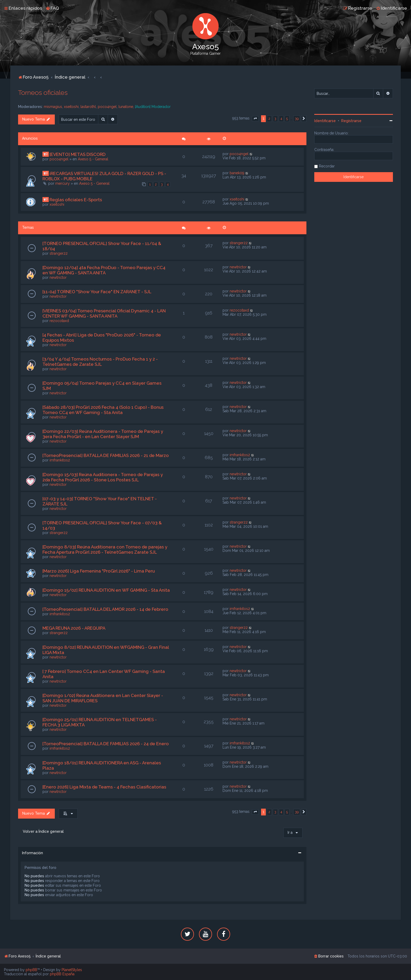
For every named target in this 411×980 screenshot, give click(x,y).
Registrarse (351, 121)
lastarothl (88, 107)
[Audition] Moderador (153, 107)
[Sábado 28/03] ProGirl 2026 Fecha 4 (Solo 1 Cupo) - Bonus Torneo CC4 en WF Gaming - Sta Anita (103, 410)
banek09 (237, 173)
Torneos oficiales (43, 92)
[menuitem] (52, 8)
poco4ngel (107, 107)
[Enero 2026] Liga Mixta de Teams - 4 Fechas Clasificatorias (104, 787)
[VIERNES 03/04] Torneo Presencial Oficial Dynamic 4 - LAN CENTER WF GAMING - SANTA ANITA (104, 313)
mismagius (53, 107)
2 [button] (269, 119)
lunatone (126, 107)
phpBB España (62, 974)
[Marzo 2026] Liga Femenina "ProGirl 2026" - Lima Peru (99, 571)
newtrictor (58, 277)
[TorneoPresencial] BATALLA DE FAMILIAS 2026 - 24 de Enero (106, 744)
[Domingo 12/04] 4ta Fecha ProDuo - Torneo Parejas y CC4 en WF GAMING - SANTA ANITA (104, 270)
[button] (255, 119)
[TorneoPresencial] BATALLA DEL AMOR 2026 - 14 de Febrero (105, 609)
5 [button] (287, 119)
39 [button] (297, 119)
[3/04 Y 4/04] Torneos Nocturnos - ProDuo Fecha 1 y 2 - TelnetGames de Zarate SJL (100, 362)
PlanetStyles (72, 970)
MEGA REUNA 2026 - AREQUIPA (74, 628)
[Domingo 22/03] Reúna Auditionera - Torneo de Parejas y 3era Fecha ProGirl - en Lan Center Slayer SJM (103, 434)
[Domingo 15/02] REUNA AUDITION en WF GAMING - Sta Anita (106, 590)
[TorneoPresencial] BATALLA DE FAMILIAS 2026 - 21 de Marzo (106, 455)
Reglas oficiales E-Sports (76, 200)
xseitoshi (71, 107)
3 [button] (275, 119)
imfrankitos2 (60, 460)
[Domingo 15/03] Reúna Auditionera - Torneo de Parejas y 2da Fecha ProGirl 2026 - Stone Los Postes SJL (103, 477)
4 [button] (281, 119)
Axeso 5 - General (93, 159)
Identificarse (325, 121)
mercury (63, 183)
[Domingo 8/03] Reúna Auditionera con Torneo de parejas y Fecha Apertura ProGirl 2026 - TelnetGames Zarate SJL (105, 549)
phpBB (31, 970)
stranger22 (59, 253)
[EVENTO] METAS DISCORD (78, 154)
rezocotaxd (59, 321)
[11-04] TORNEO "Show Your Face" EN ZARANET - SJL (97, 292)
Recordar (327, 166)
